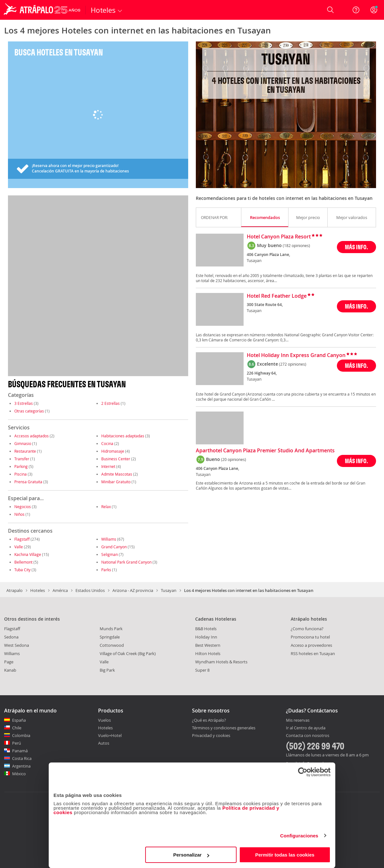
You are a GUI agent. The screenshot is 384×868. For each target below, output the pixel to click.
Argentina (21, 766)
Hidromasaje (113, 451)
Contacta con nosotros (308, 736)
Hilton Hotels (208, 653)
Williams (109, 539)
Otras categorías (29, 411)
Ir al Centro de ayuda (306, 728)
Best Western (208, 645)
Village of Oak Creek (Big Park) (128, 653)
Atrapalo (14, 590)
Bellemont (23, 562)
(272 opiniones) (293, 364)
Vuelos (104, 720)
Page (9, 662)
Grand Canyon (114, 547)
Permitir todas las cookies (285, 855)
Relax (106, 507)
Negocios (23, 507)
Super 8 (202, 670)
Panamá (20, 751)
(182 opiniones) (296, 245)
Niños (19, 514)
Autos (104, 743)
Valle (19, 547)
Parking (21, 466)
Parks (106, 570)
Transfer (22, 459)
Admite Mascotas (117, 474)
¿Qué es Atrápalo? (209, 720)
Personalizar (191, 855)
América (60, 590)
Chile (17, 728)
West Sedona (17, 645)
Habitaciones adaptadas (123, 436)
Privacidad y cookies (211, 735)
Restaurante (25, 451)
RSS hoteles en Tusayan (313, 653)
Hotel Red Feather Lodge (277, 296)
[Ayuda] (356, 10)
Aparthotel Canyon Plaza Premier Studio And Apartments (265, 451)
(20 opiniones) (234, 459)
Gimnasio (23, 443)
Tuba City (22, 570)
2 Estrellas (110, 403)
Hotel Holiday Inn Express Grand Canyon (296, 355)
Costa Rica (22, 758)
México (19, 774)
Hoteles (38, 590)
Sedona (11, 637)
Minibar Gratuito (116, 482)
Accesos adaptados (32, 436)
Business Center (116, 459)
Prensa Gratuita (28, 482)
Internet (108, 466)
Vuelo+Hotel (110, 735)
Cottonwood (112, 645)
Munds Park (111, 629)
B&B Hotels (206, 629)
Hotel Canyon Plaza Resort (279, 237)
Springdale (110, 637)
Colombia (21, 735)
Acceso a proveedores (311, 645)
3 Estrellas (24, 403)
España (19, 720)
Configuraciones (299, 836)
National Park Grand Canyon (126, 562)
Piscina (21, 474)
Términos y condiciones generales (224, 728)
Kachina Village (28, 554)
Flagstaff (22, 539)
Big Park (107, 670)
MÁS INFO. (356, 247)
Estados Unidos (90, 590)
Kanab (10, 670)
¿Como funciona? (307, 629)
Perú (17, 743)
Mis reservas (298, 720)
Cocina (107, 443)
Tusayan (169, 590)
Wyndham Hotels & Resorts (221, 662)
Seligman (110, 554)
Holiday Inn (206, 637)
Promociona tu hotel (310, 637)
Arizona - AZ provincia (133, 590)
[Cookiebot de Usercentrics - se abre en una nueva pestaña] (303, 772)
